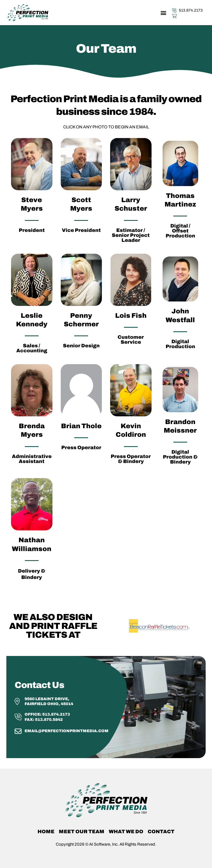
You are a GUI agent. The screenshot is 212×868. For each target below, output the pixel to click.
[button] (163, 13)
